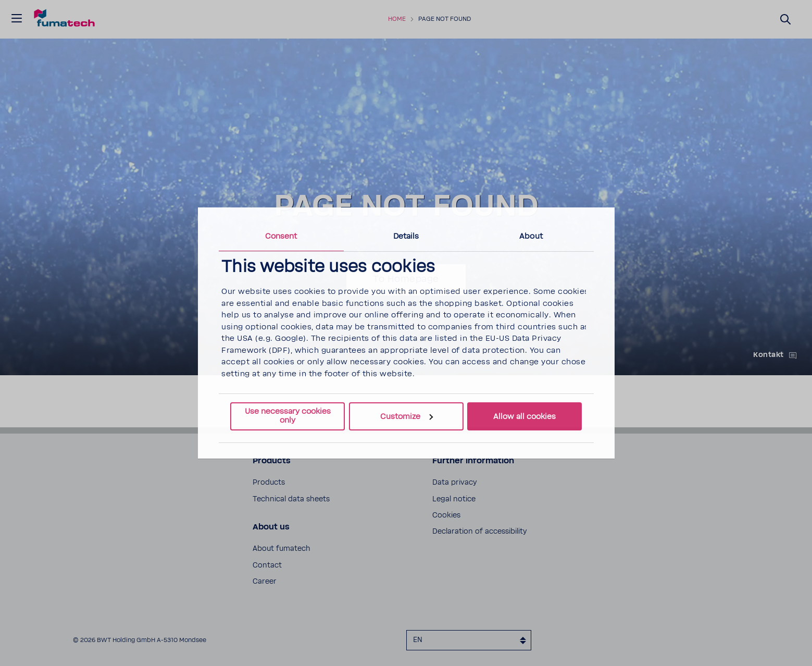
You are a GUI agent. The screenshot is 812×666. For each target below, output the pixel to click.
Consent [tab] (281, 236)
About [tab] (531, 236)
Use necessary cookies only (288, 416)
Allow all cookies (524, 417)
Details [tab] (406, 236)
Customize (407, 417)
